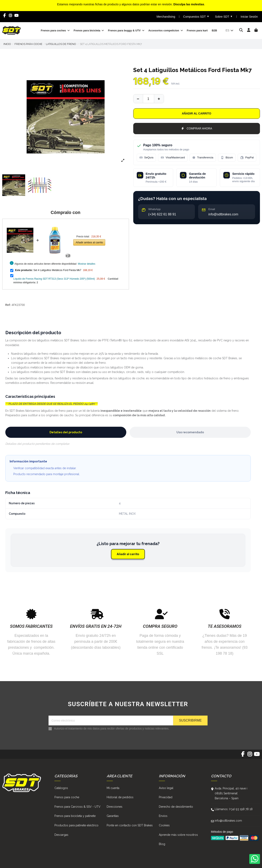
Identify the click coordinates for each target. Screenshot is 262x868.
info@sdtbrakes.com (228, 821)
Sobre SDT (224, 17)
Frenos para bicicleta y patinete (75, 816)
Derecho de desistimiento (176, 807)
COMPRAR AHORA (197, 128)
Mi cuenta (113, 788)
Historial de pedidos (120, 797)
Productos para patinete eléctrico (76, 825)
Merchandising (166, 17)
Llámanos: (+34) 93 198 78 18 (234, 809)
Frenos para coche (67, 797)
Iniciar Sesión (249, 17)
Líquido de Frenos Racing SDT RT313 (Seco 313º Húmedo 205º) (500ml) (54, 279)
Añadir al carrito (196, 113)
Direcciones (115, 807)
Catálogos (61, 788)
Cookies (164, 825)
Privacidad (166, 797)
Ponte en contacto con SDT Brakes (130, 825)
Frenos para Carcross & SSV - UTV (77, 807)
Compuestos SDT (196, 17)
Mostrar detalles (86, 264)
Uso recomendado (190, 432)
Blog (162, 844)
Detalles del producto (66, 432)
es (230, 30)
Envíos (163, 816)
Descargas (61, 835)
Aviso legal (166, 788)
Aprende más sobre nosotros (178, 835)
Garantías (113, 816)
